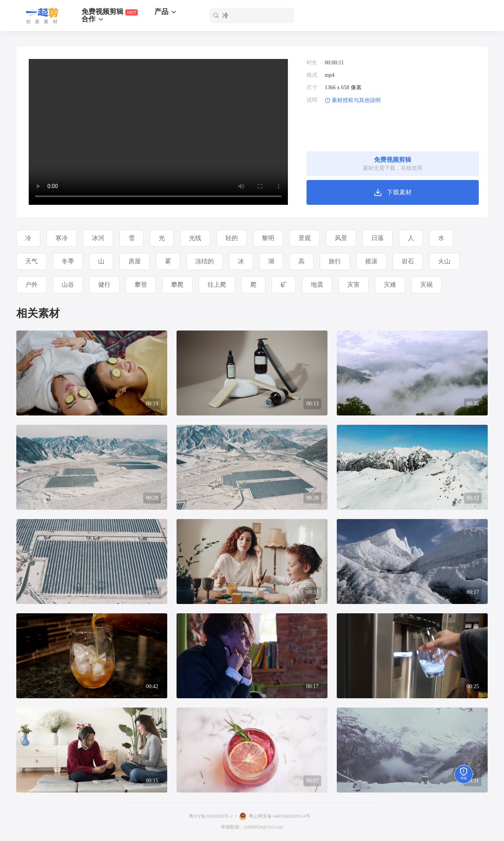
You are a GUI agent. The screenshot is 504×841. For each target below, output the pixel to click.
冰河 (98, 238)
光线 (195, 238)
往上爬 (217, 285)
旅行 (335, 261)
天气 (31, 261)
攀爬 (177, 285)
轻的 (232, 238)
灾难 (390, 285)
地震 (317, 285)
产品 (166, 12)
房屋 (135, 261)
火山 (444, 261)
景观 (305, 238)
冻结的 (204, 261)
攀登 (141, 285)
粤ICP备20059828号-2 (211, 816)
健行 (104, 285)
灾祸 (426, 285)
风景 (341, 238)
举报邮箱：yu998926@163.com (252, 827)
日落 (378, 238)
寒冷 (62, 238)
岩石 (408, 261)
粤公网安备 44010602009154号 (280, 816)
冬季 (68, 261)
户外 (31, 285)
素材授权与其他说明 (356, 100)
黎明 (268, 238)
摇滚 (371, 261)
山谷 (68, 285)
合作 (93, 19)
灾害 (353, 285)
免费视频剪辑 (110, 12)
